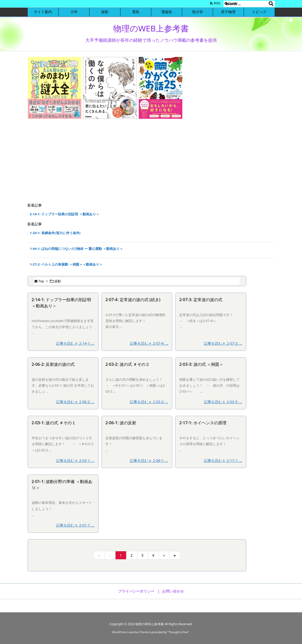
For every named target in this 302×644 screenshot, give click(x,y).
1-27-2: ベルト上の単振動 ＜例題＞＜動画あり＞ (66, 264)
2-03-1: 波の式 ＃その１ (54, 423)
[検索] (271, 4)
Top (41, 281)
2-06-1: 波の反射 (121, 423)
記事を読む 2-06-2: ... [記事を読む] (75, 402)
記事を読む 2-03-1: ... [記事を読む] (75, 460)
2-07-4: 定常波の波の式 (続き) (133, 300)
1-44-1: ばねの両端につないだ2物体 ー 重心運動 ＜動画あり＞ (76, 249)
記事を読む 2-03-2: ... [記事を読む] (149, 402)
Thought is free (178, 632)
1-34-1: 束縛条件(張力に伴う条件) (55, 233)
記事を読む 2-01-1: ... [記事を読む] (75, 525)
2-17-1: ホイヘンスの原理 (203, 423)
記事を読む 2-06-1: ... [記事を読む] (149, 460)
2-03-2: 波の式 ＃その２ (128, 364)
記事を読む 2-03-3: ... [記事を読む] (223, 402)
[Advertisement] (151, 162)
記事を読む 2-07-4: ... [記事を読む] (149, 343)
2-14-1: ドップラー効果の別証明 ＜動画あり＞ (65, 214)
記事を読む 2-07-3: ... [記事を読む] (223, 343)
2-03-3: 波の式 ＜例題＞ (201, 364)
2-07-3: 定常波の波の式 (201, 300)
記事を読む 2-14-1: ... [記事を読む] (75, 343)
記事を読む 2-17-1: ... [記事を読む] (223, 460)
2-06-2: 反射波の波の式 (53, 364)
